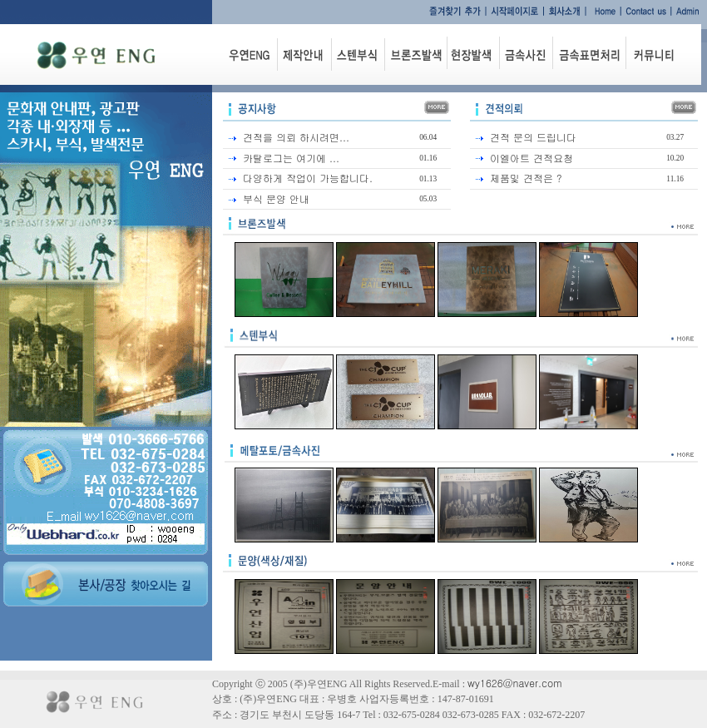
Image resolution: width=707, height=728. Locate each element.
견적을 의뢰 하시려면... (296, 137)
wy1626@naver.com (515, 683)
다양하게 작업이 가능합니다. (308, 178)
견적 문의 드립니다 (533, 137)
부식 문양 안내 (276, 198)
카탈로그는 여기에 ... (291, 158)
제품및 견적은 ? (526, 178)
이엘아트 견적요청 (531, 158)
